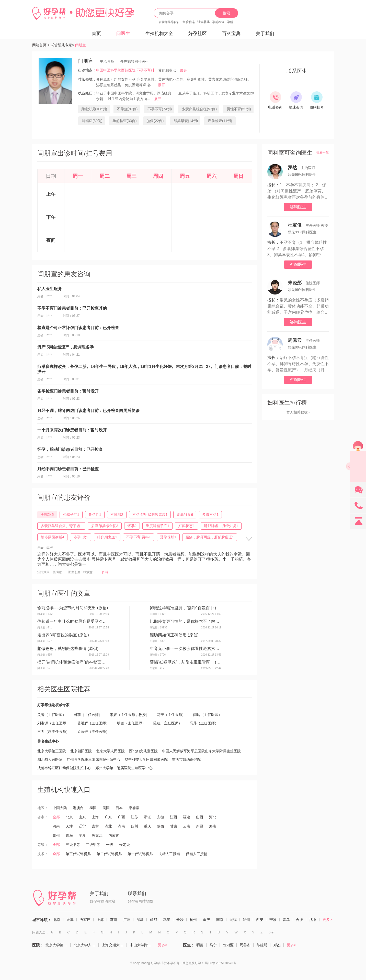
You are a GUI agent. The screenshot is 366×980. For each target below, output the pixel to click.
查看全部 (323, 153)
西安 (260, 920)
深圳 (140, 920)
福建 (187, 817)
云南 (187, 826)
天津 (69, 826)
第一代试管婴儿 (140, 854)
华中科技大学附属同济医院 (146, 759)
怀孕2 (132, 526)
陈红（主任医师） (168, 723)
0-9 (271, 932)
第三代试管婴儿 (78, 854)
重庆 (147, 826)
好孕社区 (198, 34)
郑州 (246, 920)
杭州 (193, 920)
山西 (200, 817)
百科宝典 (231, 34)
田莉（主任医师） (88, 715)
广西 (121, 817)
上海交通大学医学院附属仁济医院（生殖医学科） (114, 945)
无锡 (233, 920)
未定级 (124, 845)
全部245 (47, 515)
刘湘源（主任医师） (53, 723)
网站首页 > (41, 45)
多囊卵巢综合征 (169, 22)
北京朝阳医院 (81, 751)
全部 (56, 817)
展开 (184, 70)
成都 (153, 920)
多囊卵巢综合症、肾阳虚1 (61, 526)
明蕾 (200, 945)
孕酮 (230, 22)
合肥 (300, 920)
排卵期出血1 (107, 537)
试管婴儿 (203, 22)
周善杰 (245, 945)
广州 (127, 920)
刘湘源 (228, 945)
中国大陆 (60, 808)
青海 (69, 835)
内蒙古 (114, 835)
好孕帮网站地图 (140, 901)
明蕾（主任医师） (131, 723)
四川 (134, 826)
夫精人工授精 (169, 854)
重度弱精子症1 (157, 526)
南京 (220, 920)
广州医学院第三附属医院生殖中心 (94, 759)
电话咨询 (275, 107)
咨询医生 (298, 207)
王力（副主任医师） (53, 732)
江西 (174, 817)
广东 (108, 817)
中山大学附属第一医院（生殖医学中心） (142, 945)
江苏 (134, 817)
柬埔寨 (134, 808)
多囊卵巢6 (185, 515)
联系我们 (137, 894)
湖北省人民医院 (50, 759)
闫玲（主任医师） (208, 715)
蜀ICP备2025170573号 (220, 963)
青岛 (286, 920)
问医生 (123, 34)
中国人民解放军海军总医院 (184, 751)
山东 (82, 817)
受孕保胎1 (168, 537)
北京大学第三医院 (52, 751)
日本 (119, 808)
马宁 (213, 945)
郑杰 (277, 945)
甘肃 (174, 826)
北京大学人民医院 (110, 751)
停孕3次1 (81, 537)
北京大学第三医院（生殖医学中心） (58, 945)
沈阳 (313, 920)
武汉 (167, 920)
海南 (213, 826)
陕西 (161, 826)
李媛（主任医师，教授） (130, 715)
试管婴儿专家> (62, 45)
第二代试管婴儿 (109, 854)
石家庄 (85, 920)
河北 (213, 817)
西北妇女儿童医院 (143, 751)
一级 (110, 845)
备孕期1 (95, 515)
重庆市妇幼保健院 (186, 759)
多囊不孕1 (210, 515)
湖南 (121, 826)
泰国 (93, 808)
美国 (106, 808)
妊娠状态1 (187, 526)
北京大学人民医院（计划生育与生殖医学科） (86, 945)
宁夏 (82, 835)
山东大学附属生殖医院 (223, 751)
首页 (96, 34)
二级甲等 (93, 845)
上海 (95, 817)
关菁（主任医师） (52, 715)
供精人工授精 (197, 854)
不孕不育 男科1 (139, 537)
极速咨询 (296, 107)
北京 (69, 817)
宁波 (273, 920)
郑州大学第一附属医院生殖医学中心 (124, 768)
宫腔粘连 (189, 22)
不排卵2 (117, 515)
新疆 (200, 826)
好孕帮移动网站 (102, 901)
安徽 (161, 817)
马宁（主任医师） (171, 715)
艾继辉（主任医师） (93, 723)
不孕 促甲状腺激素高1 (150, 515)
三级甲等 (73, 845)
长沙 (180, 920)
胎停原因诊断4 (52, 537)
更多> (327, 920)
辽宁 (82, 826)
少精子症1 (71, 515)
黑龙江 (97, 835)
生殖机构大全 (159, 34)
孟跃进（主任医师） (93, 732)
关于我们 (265, 34)
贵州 (56, 835)
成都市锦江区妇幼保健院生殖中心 (64, 768)
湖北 (108, 826)
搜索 (226, 13)
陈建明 (262, 945)
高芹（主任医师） (204, 723)
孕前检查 (218, 22)
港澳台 (78, 808)
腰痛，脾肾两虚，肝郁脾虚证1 (210, 537)
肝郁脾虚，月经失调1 (221, 526)
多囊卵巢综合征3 (105, 526)
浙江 (147, 817)
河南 (56, 826)
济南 (113, 920)
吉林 (95, 826)
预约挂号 (317, 107)
